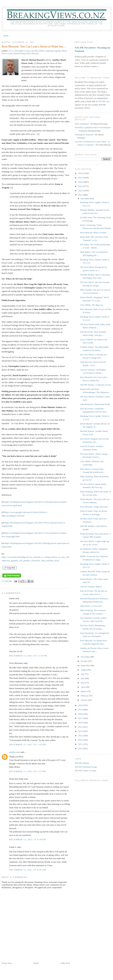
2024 (81, 182)
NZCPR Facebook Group (86, 767)
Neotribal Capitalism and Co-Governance (93, 127)
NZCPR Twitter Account (85, 771)
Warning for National (84, 135)
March (84, 691)
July (83, 674)
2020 (81, 705)
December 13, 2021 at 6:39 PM (28, 839)
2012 (81, 740)
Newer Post (7, 963)
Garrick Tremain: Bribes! (91, 587)
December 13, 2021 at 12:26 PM (28, 656)
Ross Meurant (33, 53)
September (86, 665)
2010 (81, 748)
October (85, 661)
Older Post (65, 963)
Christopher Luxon (22, 51)
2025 (81, 178)
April (83, 687)
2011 (81, 744)
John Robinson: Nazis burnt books (95, 404)
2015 (81, 727)
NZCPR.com (104, 101)
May (83, 683)
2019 (81, 710)
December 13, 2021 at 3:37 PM (28, 771)
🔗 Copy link (10, 568)
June (83, 678)
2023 (81, 186)
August (84, 670)
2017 (81, 718)
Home (6, 36)
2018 (81, 714)
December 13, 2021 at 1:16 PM (28, 744)
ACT (11, 51)
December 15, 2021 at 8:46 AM (28, 870)
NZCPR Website (82, 763)
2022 (81, 191)
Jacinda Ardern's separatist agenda (46, 51)
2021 (81, 195)
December (85, 199)
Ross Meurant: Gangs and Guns (94, 507)
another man (15, 752)
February (85, 696)
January (84, 700)
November (86, 657)
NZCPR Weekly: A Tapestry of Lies (96, 385)
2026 (81, 173)
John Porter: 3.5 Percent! (91, 606)
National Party (19, 53)
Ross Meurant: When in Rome (93, 233)
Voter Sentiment (82, 124)
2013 (81, 735)
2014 (81, 731)
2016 (81, 723)
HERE (87, 108)
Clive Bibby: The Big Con (91, 305)
